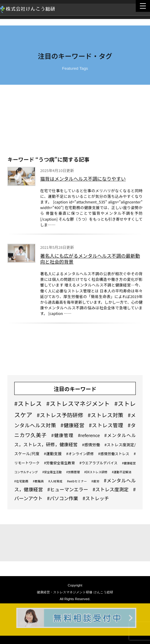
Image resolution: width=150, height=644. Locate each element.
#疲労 (95, 481)
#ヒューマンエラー (68, 489)
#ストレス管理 (106, 425)
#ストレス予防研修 (60, 415)
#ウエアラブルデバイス (98, 463)
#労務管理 (73, 472)
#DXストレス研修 (96, 472)
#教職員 (38, 481)
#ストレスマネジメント (78, 403)
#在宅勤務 (21, 481)
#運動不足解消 (121, 472)
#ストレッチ (96, 498)
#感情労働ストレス (114, 453)
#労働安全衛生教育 (59, 463)
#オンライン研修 (80, 453)
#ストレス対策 (105, 415)
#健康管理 (63, 435)
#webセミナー (77, 481)
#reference (89, 435)
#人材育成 (56, 481)
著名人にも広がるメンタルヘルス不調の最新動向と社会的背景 (90, 260)
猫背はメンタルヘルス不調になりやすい (83, 180)
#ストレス (28, 403)
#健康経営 (72, 425)
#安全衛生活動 (52, 472)
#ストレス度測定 (111, 489)
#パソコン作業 (63, 498)
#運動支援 (53, 453)
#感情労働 (91, 445)
